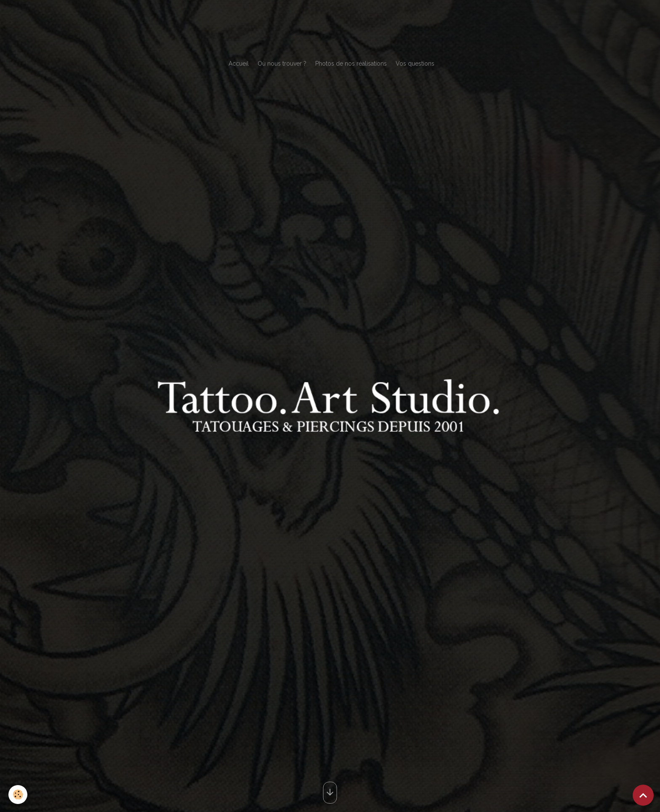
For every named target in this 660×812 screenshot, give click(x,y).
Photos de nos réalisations (351, 64)
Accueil (239, 64)
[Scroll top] (643, 795)
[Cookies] (18, 795)
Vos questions (415, 64)
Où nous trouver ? (282, 64)
